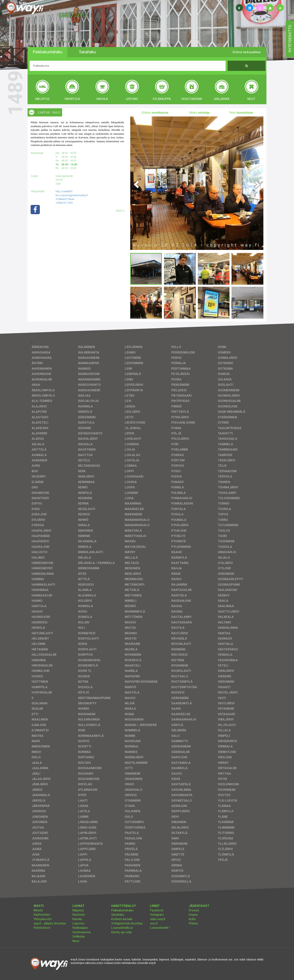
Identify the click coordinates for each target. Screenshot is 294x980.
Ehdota (155, 113)
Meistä (38, 910)
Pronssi (194, 910)
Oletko (199, 113)
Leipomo (78, 923)
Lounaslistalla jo (122, 928)
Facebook (157, 910)
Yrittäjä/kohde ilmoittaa (127, 923)
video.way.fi (158, 919)
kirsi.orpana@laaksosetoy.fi (72, 195)
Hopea (193, 915)
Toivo (241, 113)
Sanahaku (118, 915)
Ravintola (79, 915)
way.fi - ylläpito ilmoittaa (50, 923)
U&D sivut (74, 15)
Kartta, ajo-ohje (122, 932)
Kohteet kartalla (122, 919)
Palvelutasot (42, 928)
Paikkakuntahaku (122, 910)
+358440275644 (65, 199)
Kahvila (77, 919)
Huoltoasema (82, 932)
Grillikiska (79, 936)
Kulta (192, 919)
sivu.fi (154, 923)
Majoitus (78, 910)
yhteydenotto (290, 39)
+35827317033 (64, 203)
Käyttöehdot (42, 915)
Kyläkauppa (80, 928)
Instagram (157, 915)
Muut (76, 941)
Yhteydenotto (43, 919)
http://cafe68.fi (64, 191)
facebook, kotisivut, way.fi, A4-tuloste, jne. (74, 42)
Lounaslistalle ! (160, 928)
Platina (193, 923)
